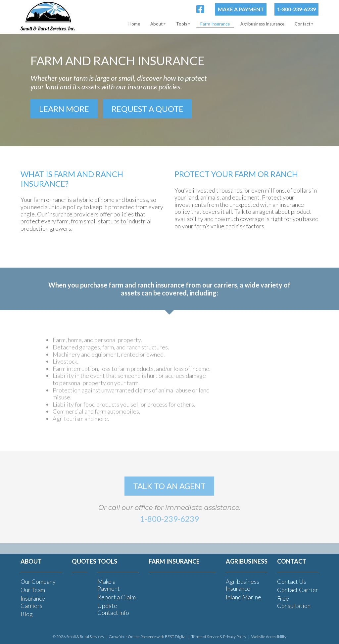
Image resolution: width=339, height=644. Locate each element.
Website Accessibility (269, 637)
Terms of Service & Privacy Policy (219, 637)
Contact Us (292, 581)
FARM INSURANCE (174, 561)
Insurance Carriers (33, 602)
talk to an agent (169, 494)
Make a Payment (241, 9)
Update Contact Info (113, 609)
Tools (182, 24)
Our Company (38, 581)
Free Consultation (294, 602)
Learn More (64, 109)
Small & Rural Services (85, 637)
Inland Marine (243, 597)
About (156, 24)
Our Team (33, 590)
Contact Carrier (298, 590)
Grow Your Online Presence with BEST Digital (147, 637)
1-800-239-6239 (296, 9)
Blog (27, 614)
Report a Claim (117, 597)
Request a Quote (147, 109)
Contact (302, 24)
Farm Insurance (215, 24)
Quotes (84, 561)
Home (134, 24)
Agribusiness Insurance (262, 24)
